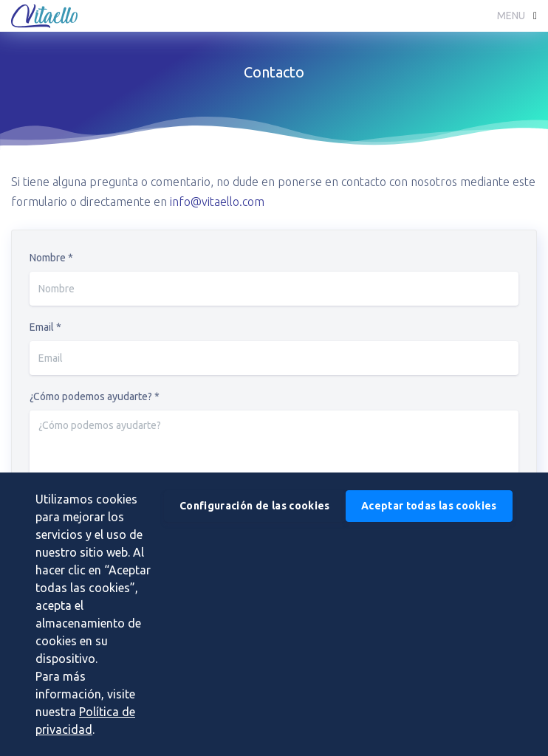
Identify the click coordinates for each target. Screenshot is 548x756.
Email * (45, 327)
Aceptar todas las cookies (429, 506)
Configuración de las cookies (255, 506)
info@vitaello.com (217, 202)
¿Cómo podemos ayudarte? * (95, 396)
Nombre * (51, 258)
